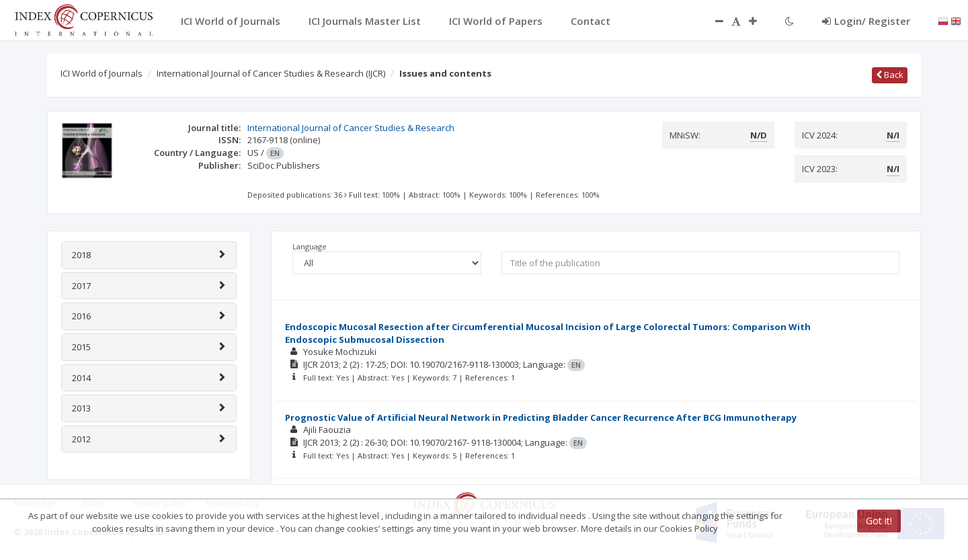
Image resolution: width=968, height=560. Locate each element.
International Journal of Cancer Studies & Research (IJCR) (271, 73)
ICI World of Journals (102, 73)
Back (890, 75)
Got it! (879, 521)
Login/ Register (866, 21)
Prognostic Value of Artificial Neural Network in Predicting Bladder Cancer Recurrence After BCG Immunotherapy (541, 417)
